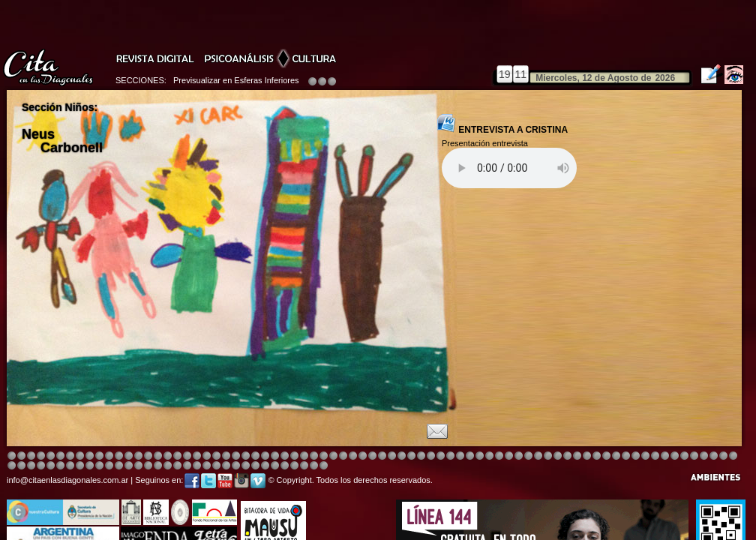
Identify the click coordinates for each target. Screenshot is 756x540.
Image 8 (372, 456)
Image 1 (12, 456)
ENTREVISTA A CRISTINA (502, 124)
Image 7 (645, 456)
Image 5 (538, 456)
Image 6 (636, 456)
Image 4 (41, 456)
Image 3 (31, 456)
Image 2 (21, 456)
